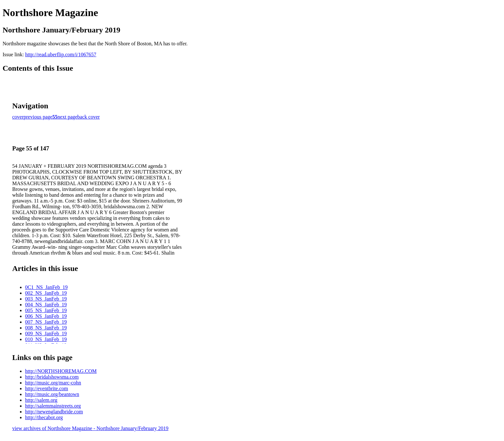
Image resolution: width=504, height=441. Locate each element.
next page (67, 117)
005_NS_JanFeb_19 (46, 310)
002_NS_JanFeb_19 (46, 293)
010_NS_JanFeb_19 (46, 339)
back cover (89, 117)
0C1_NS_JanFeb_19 (46, 287)
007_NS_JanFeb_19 (46, 322)
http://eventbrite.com (47, 388)
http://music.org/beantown (52, 394)
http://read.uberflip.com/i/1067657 (61, 54)
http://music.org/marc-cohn (53, 383)
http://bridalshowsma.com (52, 377)
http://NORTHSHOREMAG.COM (61, 371)
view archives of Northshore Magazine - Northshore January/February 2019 (90, 428)
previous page (38, 117)
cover (18, 117)
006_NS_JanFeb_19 (46, 316)
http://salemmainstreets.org (53, 406)
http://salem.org (41, 400)
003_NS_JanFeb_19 (46, 299)
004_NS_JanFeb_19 (46, 305)
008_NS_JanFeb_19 (46, 328)
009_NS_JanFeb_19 (46, 333)
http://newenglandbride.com (54, 412)
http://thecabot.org (44, 417)
